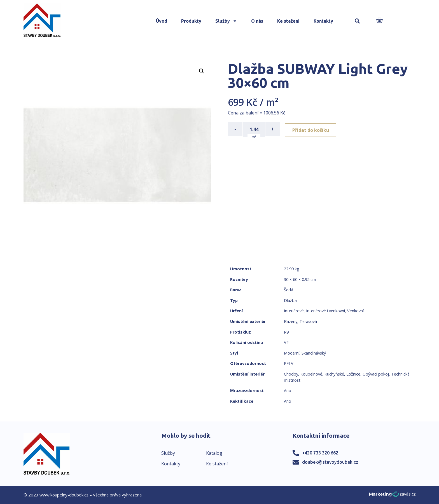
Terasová (308, 321)
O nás (257, 21)
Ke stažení (288, 21)
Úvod (162, 21)
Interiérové (294, 311)
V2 (286, 342)
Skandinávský (314, 353)
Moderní (292, 353)
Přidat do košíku (312, 129)
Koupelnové (311, 374)
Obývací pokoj (376, 374)
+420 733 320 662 (320, 453)
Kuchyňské (334, 374)
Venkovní (355, 311)
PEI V (289, 363)
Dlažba (290, 300)
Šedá (289, 290)
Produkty (191, 21)
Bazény (291, 321)
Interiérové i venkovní (325, 311)
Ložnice (353, 374)
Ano (288, 391)
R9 (286, 332)
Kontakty (323, 21)
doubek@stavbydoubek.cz (330, 462)
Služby (226, 21)
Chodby (291, 374)
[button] (357, 21)
